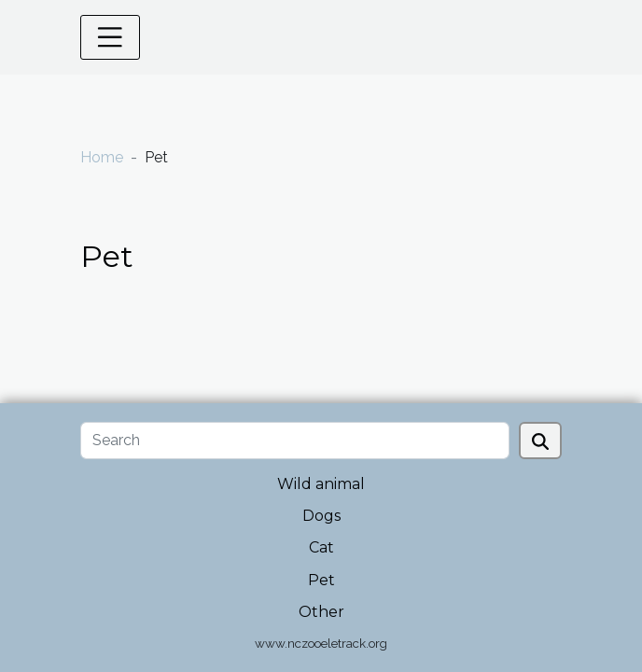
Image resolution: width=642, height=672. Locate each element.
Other (321, 612)
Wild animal (321, 484)
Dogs (321, 516)
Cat (321, 547)
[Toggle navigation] (110, 37)
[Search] (295, 441)
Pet (321, 580)
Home (102, 157)
